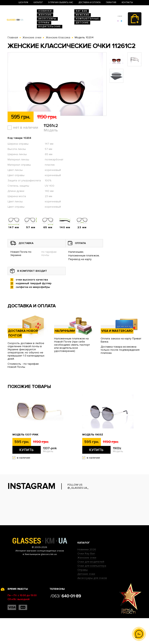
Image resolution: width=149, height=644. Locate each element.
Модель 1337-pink (25, 435)
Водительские (50, 27)
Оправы (44, 23)
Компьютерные (87, 19)
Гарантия (111, 2)
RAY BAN (82, 11)
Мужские (83, 15)
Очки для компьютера (92, 592)
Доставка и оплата (90, 2)
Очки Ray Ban (86, 579)
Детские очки (86, 600)
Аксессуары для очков (92, 604)
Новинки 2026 (87, 575)
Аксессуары (47, 19)
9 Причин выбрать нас (61, 2)
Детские (82, 23)
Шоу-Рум (23, 2)
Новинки (45, 11)
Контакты (127, 2)
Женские (45, 15)
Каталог (38, 2)
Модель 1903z (93, 435)
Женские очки (87, 583)
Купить (27, 450)
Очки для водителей (91, 588)
